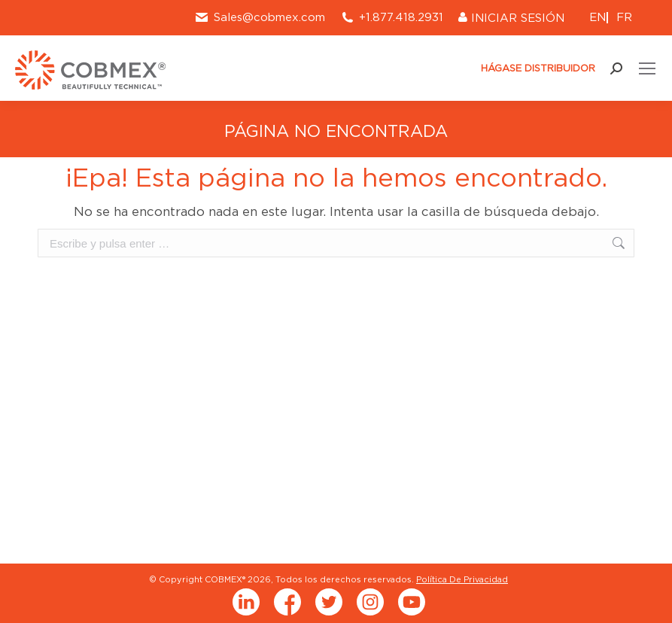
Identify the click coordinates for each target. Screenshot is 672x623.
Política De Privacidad (462, 579)
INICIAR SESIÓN (511, 18)
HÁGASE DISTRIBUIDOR (532, 68)
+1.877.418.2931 (401, 17)
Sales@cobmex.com (259, 18)
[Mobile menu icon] (647, 68)
